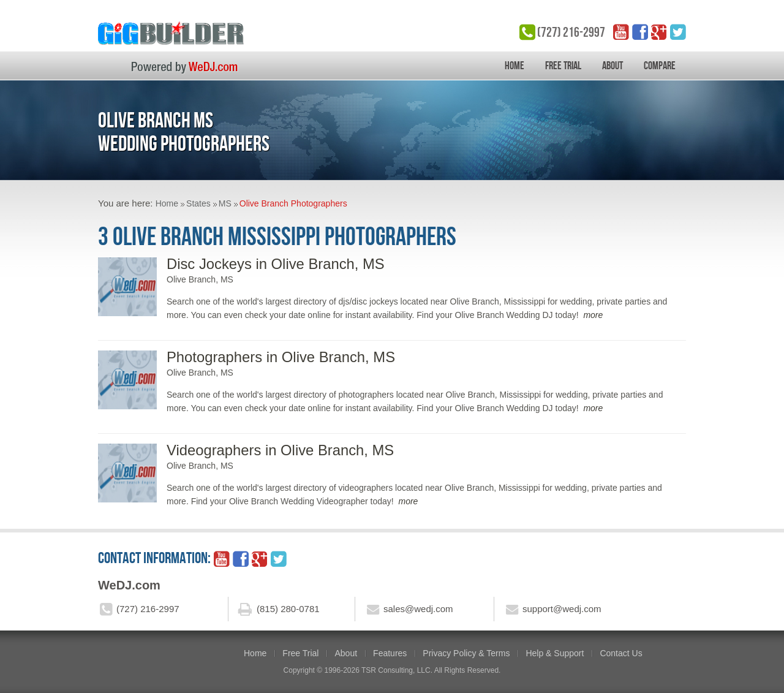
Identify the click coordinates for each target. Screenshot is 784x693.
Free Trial (563, 66)
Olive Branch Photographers (293, 203)
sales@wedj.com (418, 609)
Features (390, 653)
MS (225, 203)
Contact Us (621, 653)
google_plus (659, 32)
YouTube (621, 32)
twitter (678, 32)
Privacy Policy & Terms (466, 653)
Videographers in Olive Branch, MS (280, 450)
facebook (640, 32)
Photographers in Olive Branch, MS (281, 357)
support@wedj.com (562, 609)
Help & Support (555, 653)
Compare (660, 66)
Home (514, 66)
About (612, 66)
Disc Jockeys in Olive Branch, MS (276, 264)
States (198, 203)
